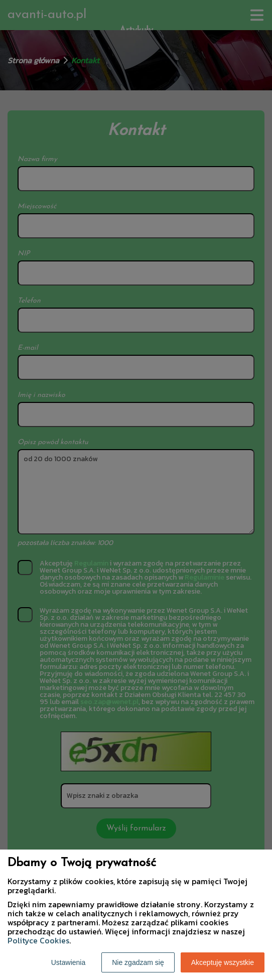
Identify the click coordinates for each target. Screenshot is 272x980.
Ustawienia (68, 962)
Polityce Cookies (38, 940)
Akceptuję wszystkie (223, 962)
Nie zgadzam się (138, 962)
